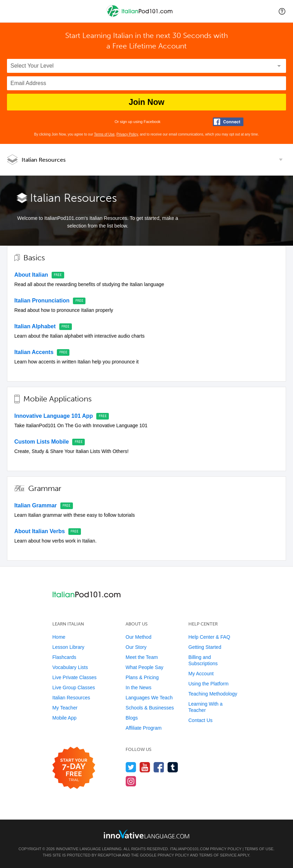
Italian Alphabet (35, 326)
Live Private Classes (74, 677)
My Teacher (65, 708)
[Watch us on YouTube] (145, 767)
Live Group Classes (74, 688)
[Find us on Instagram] (131, 781)
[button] (282, 11)
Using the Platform (208, 684)
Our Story (136, 647)
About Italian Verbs (40, 531)
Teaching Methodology (213, 694)
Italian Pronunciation (42, 301)
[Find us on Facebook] (159, 767)
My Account (201, 674)
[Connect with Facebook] (228, 122)
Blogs (132, 718)
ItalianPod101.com (189, 849)
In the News (138, 688)
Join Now (146, 102)
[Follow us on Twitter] (131, 767)
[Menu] (11, 11)
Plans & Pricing (142, 677)
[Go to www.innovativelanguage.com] (146, 834)
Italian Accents (34, 352)
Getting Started (205, 647)
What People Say (144, 667)
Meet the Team (142, 657)
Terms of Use (104, 134)
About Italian (31, 275)
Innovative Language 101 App (54, 416)
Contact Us (200, 720)
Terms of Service (218, 855)
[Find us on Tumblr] (173, 767)
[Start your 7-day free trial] (74, 768)
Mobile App (64, 718)
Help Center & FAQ (209, 637)
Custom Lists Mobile (42, 442)
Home (59, 637)
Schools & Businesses (150, 708)
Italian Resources (44, 160)
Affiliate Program (144, 728)
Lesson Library (68, 647)
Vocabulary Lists (70, 667)
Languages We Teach (149, 698)
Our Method (138, 637)
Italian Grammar (36, 505)
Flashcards (64, 657)
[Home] (140, 16)
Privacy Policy (127, 134)
